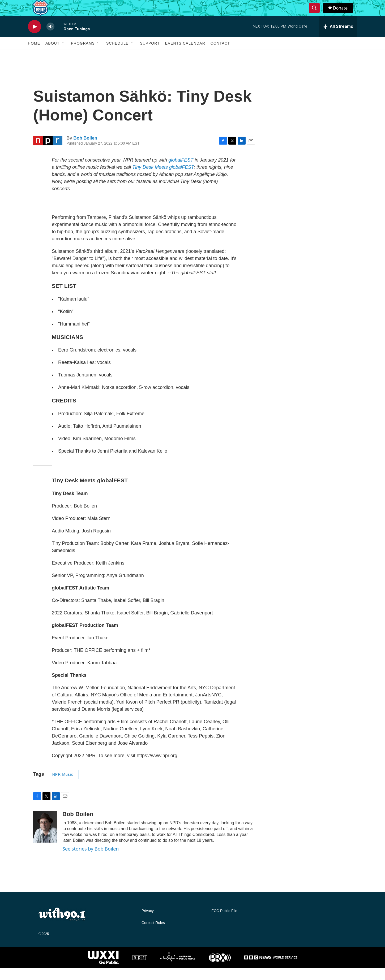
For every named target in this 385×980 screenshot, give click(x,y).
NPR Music (63, 786)
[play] (35, 39)
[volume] (50, 39)
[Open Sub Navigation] (63, 55)
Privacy (148, 923)
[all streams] (338, 38)
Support (150, 55)
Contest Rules (153, 935)
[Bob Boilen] (45, 839)
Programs (83, 55)
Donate (344, 14)
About (52, 55)
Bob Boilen (85, 150)
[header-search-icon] (317, 14)
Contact (220, 55)
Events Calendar (185, 55)
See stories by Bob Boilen (91, 861)
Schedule (117, 55)
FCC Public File (224, 923)
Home (34, 55)
